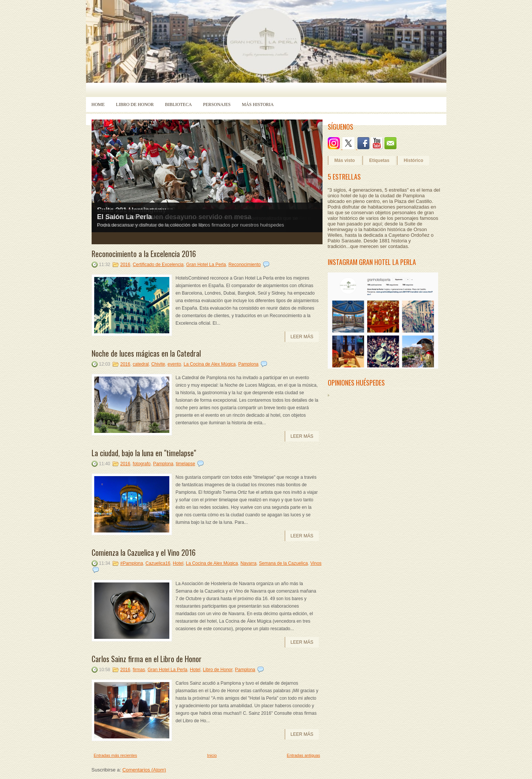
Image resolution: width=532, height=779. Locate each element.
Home (98, 104)
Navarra (248, 563)
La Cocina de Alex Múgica (210, 364)
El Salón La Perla (125, 217)
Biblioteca (179, 104)
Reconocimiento (244, 265)
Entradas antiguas (304, 755)
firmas (139, 670)
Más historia (258, 104)
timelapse (185, 464)
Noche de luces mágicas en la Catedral (146, 353)
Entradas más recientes (116, 755)
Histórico (413, 160)
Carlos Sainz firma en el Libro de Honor (147, 659)
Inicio (212, 755)
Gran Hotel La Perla (206, 265)
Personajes (217, 104)
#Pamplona (132, 563)
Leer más (302, 337)
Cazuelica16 (158, 563)
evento (174, 364)
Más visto (345, 160)
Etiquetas (379, 160)
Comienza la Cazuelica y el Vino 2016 (144, 552)
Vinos (316, 563)
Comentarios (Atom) (144, 770)
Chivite (158, 364)
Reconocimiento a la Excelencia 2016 (144, 254)
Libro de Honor (135, 104)
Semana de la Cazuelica (283, 563)
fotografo (142, 464)
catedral (141, 364)
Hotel (178, 563)
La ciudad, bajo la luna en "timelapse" (144, 453)
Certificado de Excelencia (158, 265)
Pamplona (248, 364)
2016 (125, 265)
